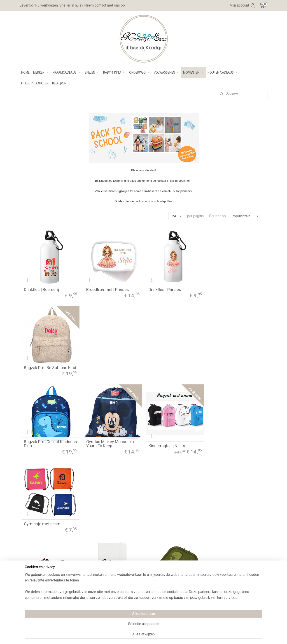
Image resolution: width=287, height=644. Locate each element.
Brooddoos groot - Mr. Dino (172, 445)
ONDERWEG (140, 72)
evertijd (79, 523)
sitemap (128, 636)
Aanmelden (233, 529)
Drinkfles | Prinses (164, 289)
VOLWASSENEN (167, 72)
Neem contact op (35, 577)
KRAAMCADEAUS (67, 72)
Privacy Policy (83, 552)
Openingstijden (34, 565)
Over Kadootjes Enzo (38, 571)
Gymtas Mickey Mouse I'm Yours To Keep (110, 365)
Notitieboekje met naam (108, 445)
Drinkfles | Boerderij (41, 289)
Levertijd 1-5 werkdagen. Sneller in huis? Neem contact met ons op (72, 5)
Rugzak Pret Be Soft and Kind (236, 289)
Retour (77, 529)
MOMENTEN (194, 72)
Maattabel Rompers (186, 569)
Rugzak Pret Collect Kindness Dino (50, 365)
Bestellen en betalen (88, 512)
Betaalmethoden (84, 517)
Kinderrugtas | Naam (166, 367)
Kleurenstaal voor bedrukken (193, 540)
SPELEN (92, 72)
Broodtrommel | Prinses (107, 289)
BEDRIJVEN (62, 83)
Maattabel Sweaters (187, 575)
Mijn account (242, 5)
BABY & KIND (114, 72)
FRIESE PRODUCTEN (35, 83)
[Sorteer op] (245, 216)
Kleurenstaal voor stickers (192, 535)
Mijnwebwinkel (192, 636)
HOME (25, 72)
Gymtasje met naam (228, 367)
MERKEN (41, 72)
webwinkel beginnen (153, 636)
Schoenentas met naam (45, 445)
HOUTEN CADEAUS (223, 72)
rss (137, 636)
